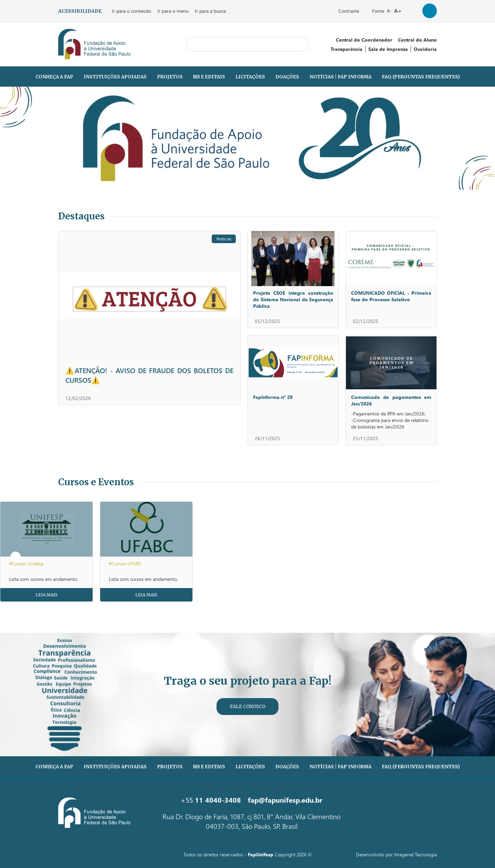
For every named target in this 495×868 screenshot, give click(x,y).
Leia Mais (46, 595)
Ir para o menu (173, 11)
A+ (398, 10)
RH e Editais (209, 77)
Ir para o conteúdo (131, 11)
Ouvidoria (425, 49)
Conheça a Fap (54, 77)
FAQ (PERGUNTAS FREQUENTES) (421, 77)
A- (389, 11)
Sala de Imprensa (388, 49)
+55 (211, 800)
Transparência (346, 49)
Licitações (250, 77)
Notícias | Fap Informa (340, 77)
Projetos (170, 77)
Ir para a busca (210, 11)
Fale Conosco (248, 707)
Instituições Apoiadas (115, 77)
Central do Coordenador (364, 40)
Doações (287, 77)
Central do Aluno (417, 40)
